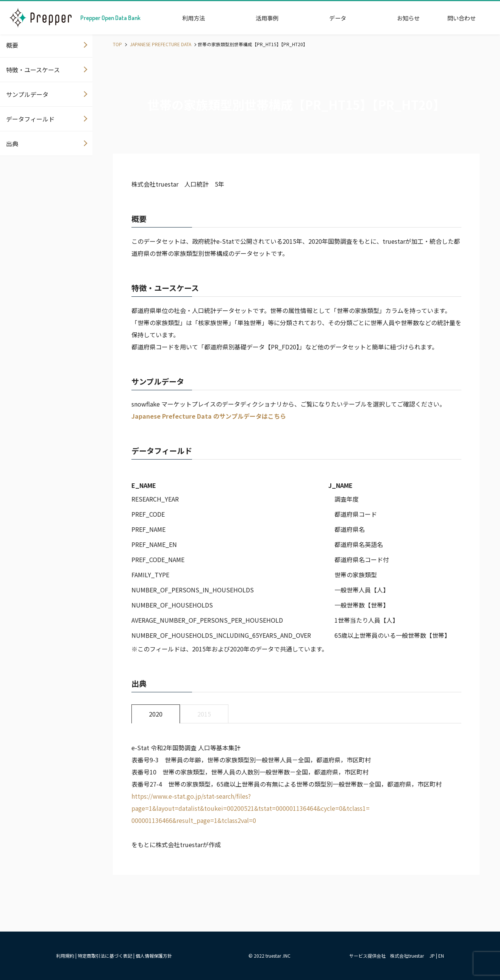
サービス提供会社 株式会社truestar (387, 956)
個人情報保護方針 (154, 956)
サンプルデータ (27, 94)
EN (441, 956)
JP (432, 956)
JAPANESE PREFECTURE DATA (160, 44)
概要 (12, 45)
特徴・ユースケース (33, 70)
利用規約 (65, 956)
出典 (12, 143)
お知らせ (408, 18)
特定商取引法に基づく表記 (105, 956)
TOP (117, 44)
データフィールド (30, 119)
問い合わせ (462, 18)
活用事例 (267, 18)
